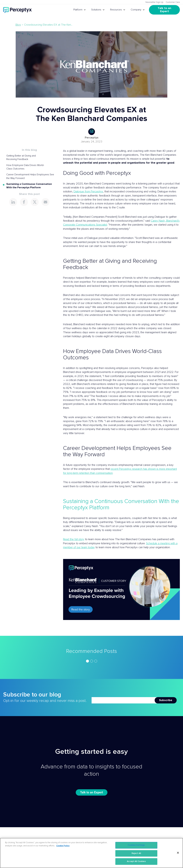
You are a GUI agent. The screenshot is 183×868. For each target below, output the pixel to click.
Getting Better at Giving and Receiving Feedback (21, 157)
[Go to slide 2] (92, 661)
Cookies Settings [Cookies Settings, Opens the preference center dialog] (136, 845)
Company (136, 10)
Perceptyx (92, 138)
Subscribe (166, 700)
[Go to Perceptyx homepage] (17, 10)
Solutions (96, 10)
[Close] (178, 853)
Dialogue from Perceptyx (88, 192)
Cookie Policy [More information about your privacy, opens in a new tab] (63, 846)
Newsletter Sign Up (154, 2)
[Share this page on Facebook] (24, 202)
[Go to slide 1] (87, 661)
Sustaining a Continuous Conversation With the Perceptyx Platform (29, 186)
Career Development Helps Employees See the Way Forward (30, 176)
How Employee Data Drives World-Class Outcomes (25, 167)
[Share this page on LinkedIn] (13, 202)
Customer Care (173, 2)
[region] (91, 661)
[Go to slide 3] (96, 661)
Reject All (136, 853)
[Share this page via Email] (45, 202)
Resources (116, 10)
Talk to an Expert (165, 10)
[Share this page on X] (35, 202)
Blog (18, 25)
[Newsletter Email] (123, 700)
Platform (78, 10)
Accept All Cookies (136, 861)
